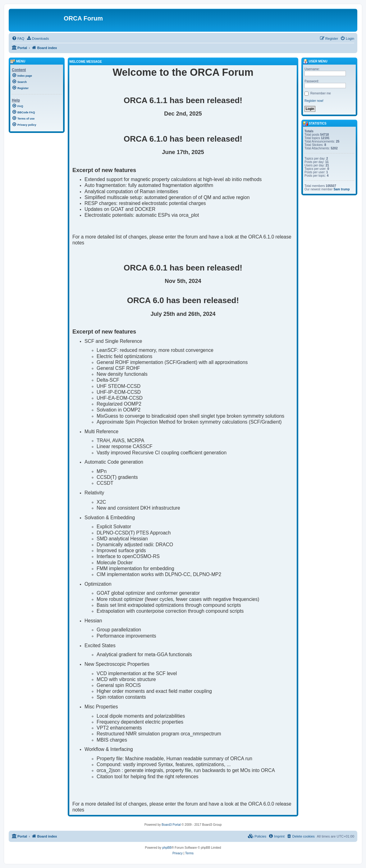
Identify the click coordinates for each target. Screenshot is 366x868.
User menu (315, 61)
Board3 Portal (171, 825)
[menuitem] (18, 39)
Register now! (314, 101)
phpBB (167, 848)
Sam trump (341, 189)
